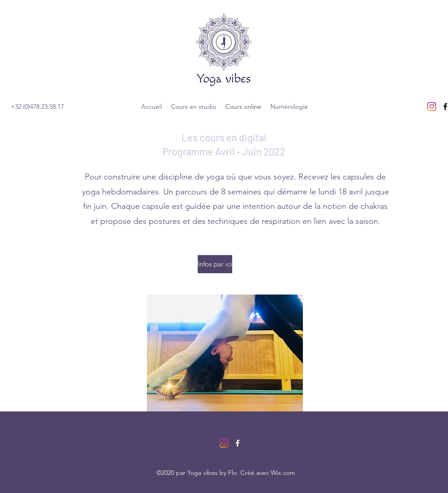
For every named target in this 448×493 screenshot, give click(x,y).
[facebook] (238, 443)
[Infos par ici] (215, 264)
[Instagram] (432, 106)
